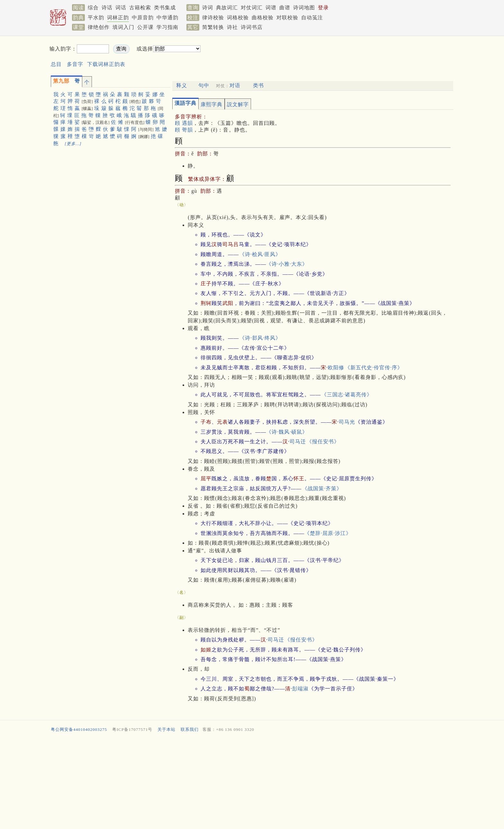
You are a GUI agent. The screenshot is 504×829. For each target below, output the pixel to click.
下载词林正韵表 (106, 64)
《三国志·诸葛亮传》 (347, 395)
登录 (323, 8)
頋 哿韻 (184, 130)
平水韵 (96, 18)
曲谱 (285, 8)
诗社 (232, 27)
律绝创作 (99, 27)
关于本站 (166, 729)
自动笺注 (312, 18)
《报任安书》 (323, 442)
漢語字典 (185, 103)
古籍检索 (140, 8)
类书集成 (165, 8)
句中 (204, 85)
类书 (258, 85)
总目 (56, 64)
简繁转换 (213, 27)
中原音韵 (143, 18)
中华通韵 (167, 18)
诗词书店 (252, 27)
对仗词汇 (252, 8)
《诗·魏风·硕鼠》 (287, 432)
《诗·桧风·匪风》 (260, 254)
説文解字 (238, 104)
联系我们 (190, 729)
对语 (235, 85)
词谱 (271, 8)
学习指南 (167, 27)
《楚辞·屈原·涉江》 (328, 533)
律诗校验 (213, 18)
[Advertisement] (312, 54)
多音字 (75, 64)
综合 (93, 8)
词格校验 (238, 18)
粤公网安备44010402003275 (79, 729)
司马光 (347, 422)
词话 (121, 8)
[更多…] (73, 144)
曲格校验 (263, 18)
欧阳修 (336, 368)
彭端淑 (300, 689)
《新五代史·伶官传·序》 (374, 368)
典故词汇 (227, 8)
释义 (182, 85)
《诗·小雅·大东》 (287, 264)
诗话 (107, 8)
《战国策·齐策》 (322, 488)
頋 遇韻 (184, 123)
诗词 (208, 8)
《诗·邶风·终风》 (260, 338)
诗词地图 (304, 8)
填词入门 (123, 27)
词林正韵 (118, 18)
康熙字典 (212, 104)
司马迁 (298, 442)
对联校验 (287, 18)
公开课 (145, 27)
